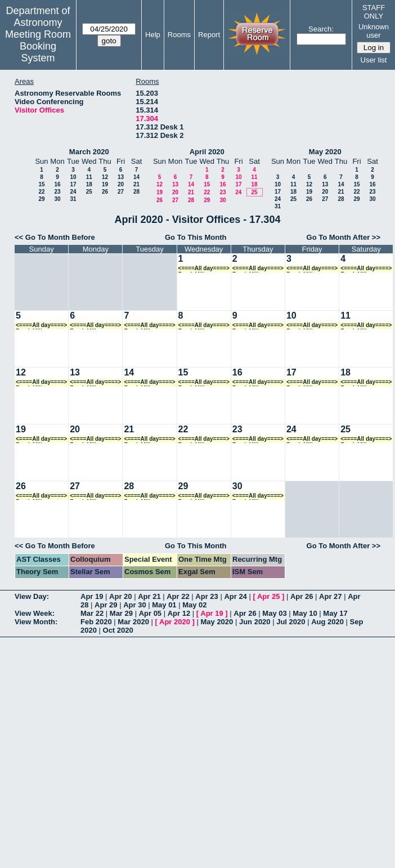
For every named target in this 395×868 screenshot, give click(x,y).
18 (89, 184)
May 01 (164, 605)
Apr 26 (302, 596)
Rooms (179, 35)
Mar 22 (92, 613)
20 (121, 184)
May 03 (274, 613)
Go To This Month (196, 237)
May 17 (335, 613)
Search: (321, 29)
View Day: (32, 596)
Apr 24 (235, 596)
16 (57, 184)
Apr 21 (149, 596)
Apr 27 (330, 596)
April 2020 (207, 152)
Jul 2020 (291, 622)
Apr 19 (92, 596)
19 (105, 184)
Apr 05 (150, 613)
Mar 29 (121, 613)
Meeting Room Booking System (38, 46)
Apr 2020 (175, 622)
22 (41, 192)
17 (73, 184)
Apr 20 (120, 596)
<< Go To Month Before (55, 237)
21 (136, 184)
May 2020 (325, 152)
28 (136, 192)
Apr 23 (207, 596)
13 (121, 177)
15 (41, 184)
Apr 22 (178, 596)
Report (209, 35)
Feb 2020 (96, 622)
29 (41, 199)
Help (153, 35)
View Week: (35, 613)
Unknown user (374, 31)
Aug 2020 (327, 622)
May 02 (194, 605)
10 (73, 177)
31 (73, 199)
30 (57, 199)
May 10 (305, 613)
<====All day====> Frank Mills (204, 269)
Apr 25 (268, 596)
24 (73, 192)
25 (89, 192)
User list (374, 60)
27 (121, 192)
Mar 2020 (133, 622)
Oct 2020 (118, 630)
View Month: (36, 622)
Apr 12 (179, 613)
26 (105, 192)
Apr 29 (106, 605)
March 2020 (89, 152)
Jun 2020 (255, 622)
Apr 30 (134, 605)
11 (89, 177)
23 (57, 192)
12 (105, 177)
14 (136, 177)
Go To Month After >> (344, 237)
